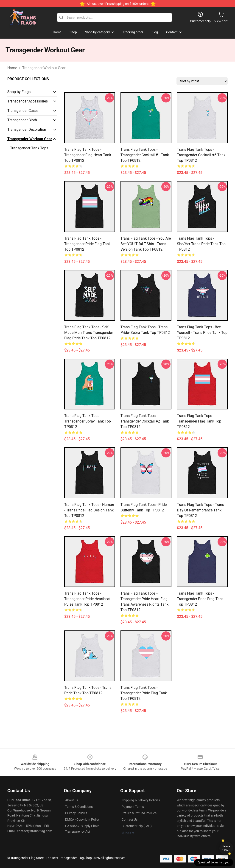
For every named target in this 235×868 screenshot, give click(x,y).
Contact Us (130, 820)
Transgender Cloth (22, 120)
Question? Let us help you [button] (214, 862)
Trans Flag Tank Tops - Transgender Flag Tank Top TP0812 (199, 421)
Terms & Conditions (79, 807)
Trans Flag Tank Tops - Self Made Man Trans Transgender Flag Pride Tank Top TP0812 (89, 333)
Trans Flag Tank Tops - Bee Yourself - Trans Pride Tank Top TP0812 (202, 333)
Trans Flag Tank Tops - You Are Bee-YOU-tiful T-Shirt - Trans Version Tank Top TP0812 (146, 244)
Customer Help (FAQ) (137, 826)
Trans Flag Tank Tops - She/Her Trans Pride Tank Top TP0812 (201, 244)
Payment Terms (133, 807)
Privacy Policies (76, 813)
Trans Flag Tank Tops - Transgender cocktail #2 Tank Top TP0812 (145, 421)
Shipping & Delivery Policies (141, 800)
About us (72, 800)
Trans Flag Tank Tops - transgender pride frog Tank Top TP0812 (200, 599)
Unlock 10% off (226, 848)
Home (12, 68)
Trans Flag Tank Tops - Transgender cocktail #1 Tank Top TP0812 (145, 155)
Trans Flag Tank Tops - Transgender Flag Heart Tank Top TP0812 (88, 155)
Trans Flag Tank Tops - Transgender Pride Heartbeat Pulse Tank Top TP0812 (87, 599)
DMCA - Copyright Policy (82, 820)
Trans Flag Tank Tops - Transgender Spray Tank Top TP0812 (88, 421)
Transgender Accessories (28, 101)
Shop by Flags (19, 92)
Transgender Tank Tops (29, 148)
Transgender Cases (23, 111)
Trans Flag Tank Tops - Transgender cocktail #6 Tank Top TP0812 (201, 155)
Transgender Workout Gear (44, 68)
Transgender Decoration (27, 129)
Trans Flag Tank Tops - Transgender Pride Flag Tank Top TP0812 (87, 244)
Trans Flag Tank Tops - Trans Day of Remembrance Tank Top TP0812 (200, 510)
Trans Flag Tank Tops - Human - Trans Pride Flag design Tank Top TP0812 (89, 510)
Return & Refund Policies (139, 813)
